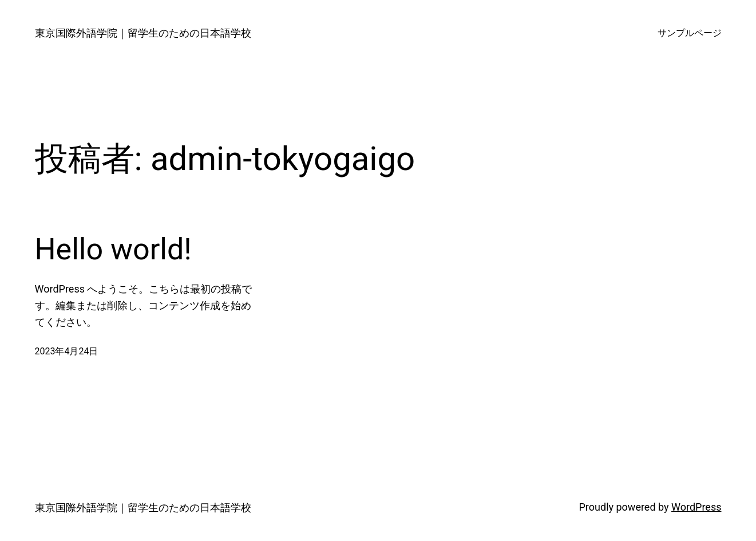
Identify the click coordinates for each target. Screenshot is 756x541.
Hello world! (113, 249)
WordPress (696, 507)
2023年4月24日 (67, 351)
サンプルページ (690, 33)
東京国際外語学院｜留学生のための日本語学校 (143, 33)
